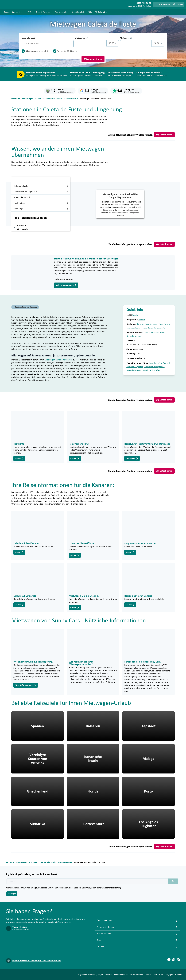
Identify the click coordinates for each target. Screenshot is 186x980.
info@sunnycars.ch (65, 922)
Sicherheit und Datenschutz (116, 975)
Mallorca (146, 324)
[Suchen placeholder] (173, 881)
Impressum (158, 975)
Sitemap (178, 975)
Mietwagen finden (93, 59)
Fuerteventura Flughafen (41, 192)
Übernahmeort (28, 38)
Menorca (130, 328)
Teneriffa (152, 328)
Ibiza (139, 324)
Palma (163, 332)
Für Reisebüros (101, 12)
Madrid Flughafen (134, 370)
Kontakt (148, 6)
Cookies (148, 975)
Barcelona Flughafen (151, 370)
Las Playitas (41, 203)
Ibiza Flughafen (155, 363)
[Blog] (178, 960)
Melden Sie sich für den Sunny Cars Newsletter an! (36, 961)
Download (132, 458)
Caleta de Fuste (41, 186)
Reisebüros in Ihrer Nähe (82, 12)
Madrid (142, 320)
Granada (130, 336)
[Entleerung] (71, 44)
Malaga (138, 336)
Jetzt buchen (164, 135)
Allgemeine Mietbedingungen (90, 975)
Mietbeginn (81, 38)
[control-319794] (90, 44)
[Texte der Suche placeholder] (87, 881)
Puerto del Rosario (41, 197)
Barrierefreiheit (136, 975)
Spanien (136, 315)
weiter (19, 458)
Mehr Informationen (66, 285)
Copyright (169, 975)
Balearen (154, 324)
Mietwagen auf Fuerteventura (58, 360)
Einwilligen (12, 894)
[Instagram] (174, 960)
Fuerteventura (141, 328)
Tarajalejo (41, 209)
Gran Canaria (165, 324)
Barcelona (155, 332)
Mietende (126, 38)
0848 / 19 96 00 (19, 927)
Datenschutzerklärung (111, 888)
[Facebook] (169, 960)
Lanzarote (161, 328)
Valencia (146, 332)
